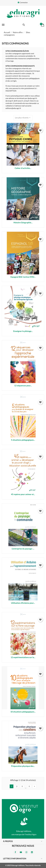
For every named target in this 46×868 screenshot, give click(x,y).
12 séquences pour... (23, 386)
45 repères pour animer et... (23, 494)
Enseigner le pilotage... (23, 331)
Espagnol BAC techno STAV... (23, 277)
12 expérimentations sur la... (23, 657)
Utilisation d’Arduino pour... (23, 603)
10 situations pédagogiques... (23, 712)
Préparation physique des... (23, 766)
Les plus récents (23, 118)
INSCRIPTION (11, 91)
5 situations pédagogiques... (23, 440)
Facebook (15, 852)
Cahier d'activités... (23, 168)
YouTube (21, 852)
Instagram (26, 852)
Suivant (34, 786)
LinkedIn (32, 852)
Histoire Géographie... (23, 223)
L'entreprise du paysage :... (23, 549)
